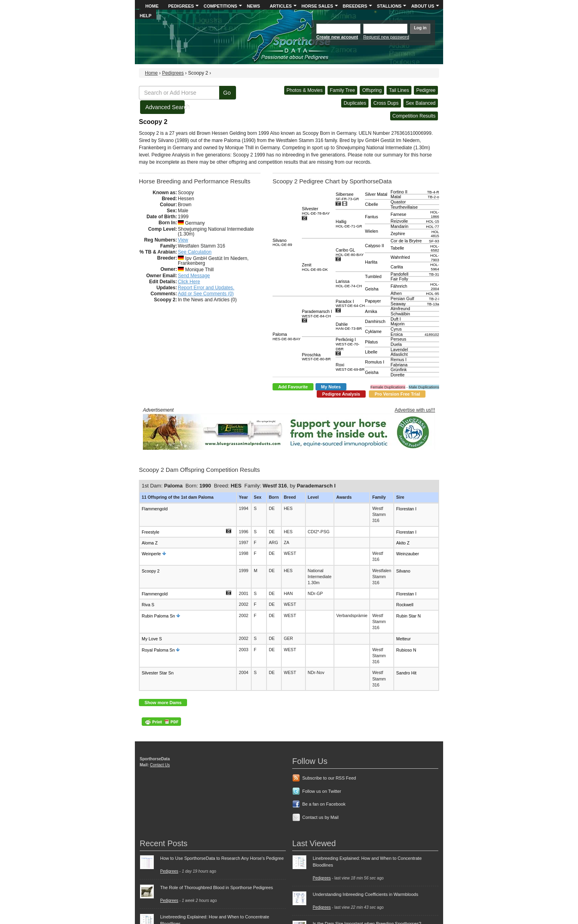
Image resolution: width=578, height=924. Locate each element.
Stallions (389, 6)
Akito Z (403, 543)
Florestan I (406, 509)
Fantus (371, 217)
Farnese (398, 214)
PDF (161, 722)
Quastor (398, 202)
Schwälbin (400, 314)
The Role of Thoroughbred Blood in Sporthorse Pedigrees (217, 887)
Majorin (398, 324)
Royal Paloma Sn (158, 650)
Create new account (337, 37)
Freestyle (151, 532)
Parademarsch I (317, 314)
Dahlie (349, 326)
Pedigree (426, 90)
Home (152, 6)
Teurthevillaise (404, 207)
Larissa (349, 283)
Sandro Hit (406, 673)
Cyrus (396, 329)
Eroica (397, 334)
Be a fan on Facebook (324, 804)
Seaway (398, 304)
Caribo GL (350, 252)
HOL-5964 (435, 267)
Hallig (349, 224)
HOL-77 (432, 227)
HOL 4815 (435, 234)
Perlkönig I (347, 344)
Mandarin (399, 226)
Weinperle (151, 554)
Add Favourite (293, 387)
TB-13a (433, 304)
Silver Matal (376, 194)
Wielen (371, 231)
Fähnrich (399, 286)
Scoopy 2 (151, 571)
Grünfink (399, 370)
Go (227, 93)
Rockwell (405, 605)
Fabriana (399, 365)
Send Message (194, 276)
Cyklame (373, 331)
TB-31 (434, 274)
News (253, 6)
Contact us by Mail (320, 817)
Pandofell (399, 274)
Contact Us (160, 765)
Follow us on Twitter (322, 791)
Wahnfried (400, 257)
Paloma (287, 336)
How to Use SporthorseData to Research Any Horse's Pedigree (222, 858)
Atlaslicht (399, 354)
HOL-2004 (435, 287)
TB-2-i (434, 299)
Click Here (189, 282)
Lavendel (399, 349)
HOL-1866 (435, 214)
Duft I (396, 319)
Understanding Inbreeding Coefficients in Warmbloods (365, 894)
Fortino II (399, 192)
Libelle (371, 352)
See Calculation (195, 252)
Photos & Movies (305, 90)
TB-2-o (433, 197)
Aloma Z (150, 543)
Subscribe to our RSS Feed (329, 778)
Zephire (398, 234)
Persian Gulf (402, 299)
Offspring (372, 90)
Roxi (350, 367)
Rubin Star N (408, 616)
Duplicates (355, 103)
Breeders (355, 6)
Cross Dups (386, 103)
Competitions (220, 6)
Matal (396, 197)
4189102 (432, 335)
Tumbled (373, 276)
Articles (281, 6)
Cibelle (371, 204)
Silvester (316, 211)
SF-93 (434, 241)
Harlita (371, 262)
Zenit (315, 267)
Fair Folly (399, 279)
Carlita (397, 267)
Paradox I (350, 304)
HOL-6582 (435, 249)
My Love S (152, 639)
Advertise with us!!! (415, 410)
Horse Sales (317, 6)
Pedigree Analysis (341, 394)
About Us (422, 6)
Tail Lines (399, 90)
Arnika (371, 311)
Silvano (282, 243)
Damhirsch (375, 321)
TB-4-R (433, 192)
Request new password (386, 37)
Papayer (373, 301)
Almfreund (400, 309)
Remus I (399, 359)
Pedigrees (181, 6)
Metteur (403, 639)
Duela (396, 344)
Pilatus (371, 342)
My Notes (331, 387)
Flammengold (155, 509)
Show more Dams (163, 703)
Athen (396, 293)
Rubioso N (406, 650)
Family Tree (343, 90)
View (183, 240)
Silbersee (347, 196)
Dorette (398, 375)
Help (146, 16)
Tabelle (397, 248)
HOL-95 (432, 294)
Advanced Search (165, 107)
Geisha (372, 289)
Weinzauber (408, 554)
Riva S (148, 605)
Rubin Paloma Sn (158, 616)
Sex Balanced (421, 103)
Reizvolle (399, 221)
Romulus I (374, 362)
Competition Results (414, 116)
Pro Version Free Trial (397, 394)
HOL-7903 (435, 258)
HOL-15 (432, 221)
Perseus (398, 339)
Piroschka (316, 357)
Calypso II (374, 246)
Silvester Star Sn (158, 673)
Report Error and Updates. (206, 288)
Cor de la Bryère (406, 241)
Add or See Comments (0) (206, 294)
